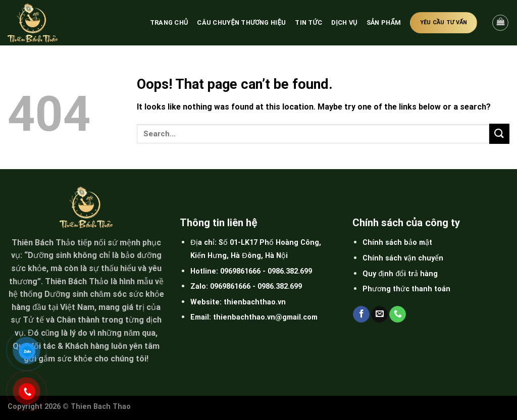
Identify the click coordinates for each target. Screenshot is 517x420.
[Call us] (398, 314)
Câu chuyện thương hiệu (241, 22)
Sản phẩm (384, 22)
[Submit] (499, 134)
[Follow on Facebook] (361, 314)
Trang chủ (169, 22)
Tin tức (308, 22)
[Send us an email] (379, 314)
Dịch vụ (344, 22)
